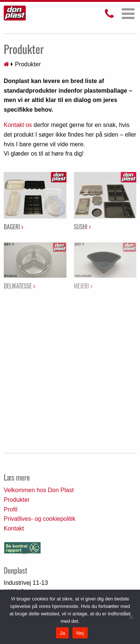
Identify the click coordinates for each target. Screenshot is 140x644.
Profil (10, 509)
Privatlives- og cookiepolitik (40, 519)
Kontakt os (18, 125)
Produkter (17, 500)
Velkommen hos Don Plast (39, 490)
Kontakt (14, 528)
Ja (62, 633)
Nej (80, 633)
